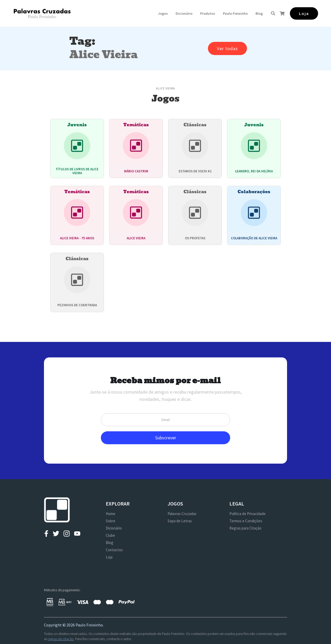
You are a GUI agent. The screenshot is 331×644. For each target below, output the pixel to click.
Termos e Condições (246, 521)
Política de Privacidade (247, 514)
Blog (259, 13)
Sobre (111, 521)
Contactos (114, 550)
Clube (110, 535)
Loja (109, 557)
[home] (42, 13)
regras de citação (61, 639)
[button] (163, 13)
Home (111, 514)
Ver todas (227, 48)
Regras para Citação (245, 528)
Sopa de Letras (180, 521)
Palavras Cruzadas (182, 514)
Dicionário (184, 13)
